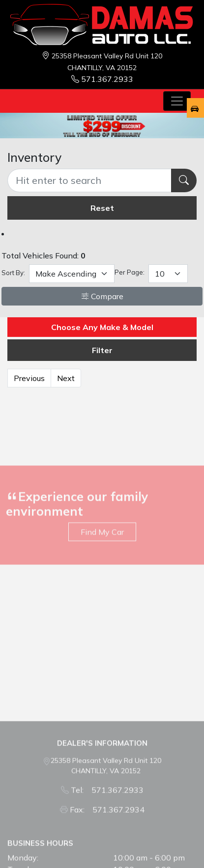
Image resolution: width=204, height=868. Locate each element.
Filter (102, 350)
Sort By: (13, 273)
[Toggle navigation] (177, 101)
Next (66, 378)
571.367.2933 (102, 79)
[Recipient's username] (89, 180)
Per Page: (130, 272)
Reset (102, 208)
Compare (102, 296)
